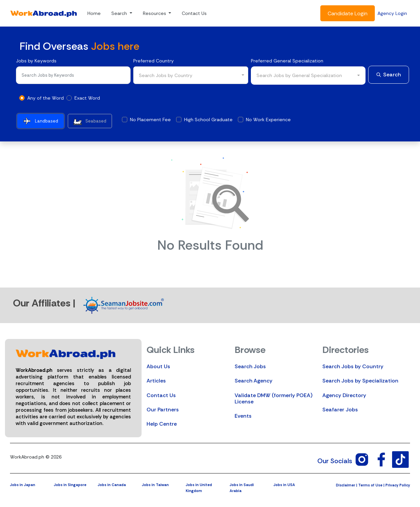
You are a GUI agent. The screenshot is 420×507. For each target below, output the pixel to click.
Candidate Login (348, 13)
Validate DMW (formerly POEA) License (273, 398)
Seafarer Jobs (340, 410)
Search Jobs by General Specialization (299, 75)
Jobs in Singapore (70, 485)
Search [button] (120, 13)
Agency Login (392, 13)
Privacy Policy (398, 485)
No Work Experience (268, 120)
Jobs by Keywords (36, 61)
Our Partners (163, 410)
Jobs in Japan (23, 485)
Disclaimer (346, 485)
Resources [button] (155, 13)
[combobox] (191, 75)
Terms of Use (370, 485)
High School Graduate (208, 120)
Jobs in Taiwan (155, 485)
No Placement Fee (150, 120)
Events (243, 416)
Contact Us (194, 13)
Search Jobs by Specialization (360, 381)
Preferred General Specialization (287, 61)
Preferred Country (154, 61)
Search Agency (254, 381)
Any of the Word (46, 98)
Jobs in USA (284, 485)
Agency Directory (344, 395)
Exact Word (87, 98)
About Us (158, 366)
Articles (156, 381)
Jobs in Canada (112, 485)
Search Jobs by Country (353, 366)
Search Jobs (250, 366)
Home (94, 13)
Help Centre (162, 424)
